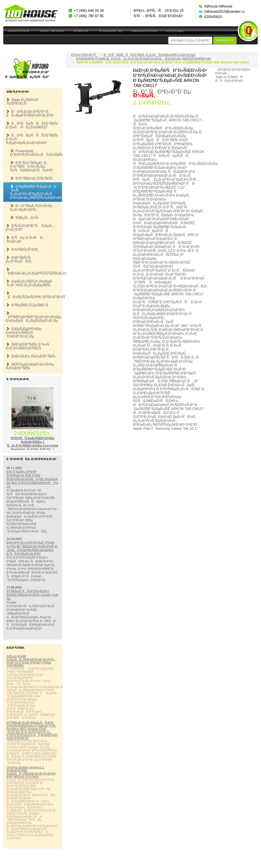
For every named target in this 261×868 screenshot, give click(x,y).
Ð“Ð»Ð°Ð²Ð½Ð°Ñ (19, 31)
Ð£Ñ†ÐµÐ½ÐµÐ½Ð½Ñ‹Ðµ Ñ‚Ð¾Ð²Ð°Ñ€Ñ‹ (30, 366)
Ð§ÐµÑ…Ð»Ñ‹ (25, 218)
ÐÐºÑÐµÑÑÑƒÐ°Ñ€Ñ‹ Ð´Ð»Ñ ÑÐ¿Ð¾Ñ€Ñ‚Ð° (32, 125)
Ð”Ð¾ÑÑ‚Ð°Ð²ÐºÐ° (52, 31)
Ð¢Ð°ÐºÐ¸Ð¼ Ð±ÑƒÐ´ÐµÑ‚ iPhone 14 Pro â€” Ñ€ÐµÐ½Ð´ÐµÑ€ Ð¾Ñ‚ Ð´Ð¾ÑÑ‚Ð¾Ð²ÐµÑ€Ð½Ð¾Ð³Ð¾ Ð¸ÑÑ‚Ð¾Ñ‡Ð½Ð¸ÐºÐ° (32, 548)
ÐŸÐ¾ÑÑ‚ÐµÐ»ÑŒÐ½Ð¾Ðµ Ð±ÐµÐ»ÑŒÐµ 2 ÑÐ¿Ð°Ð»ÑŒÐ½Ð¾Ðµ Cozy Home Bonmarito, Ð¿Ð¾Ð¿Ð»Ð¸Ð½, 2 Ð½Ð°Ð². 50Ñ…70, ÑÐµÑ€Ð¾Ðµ (33, 445)
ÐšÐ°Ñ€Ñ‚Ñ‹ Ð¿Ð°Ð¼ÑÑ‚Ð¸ (19, 260)
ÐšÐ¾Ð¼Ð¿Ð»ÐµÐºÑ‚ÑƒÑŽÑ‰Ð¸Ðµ (34, 271)
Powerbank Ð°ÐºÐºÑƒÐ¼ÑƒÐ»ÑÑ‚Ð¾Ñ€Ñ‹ (36, 153)
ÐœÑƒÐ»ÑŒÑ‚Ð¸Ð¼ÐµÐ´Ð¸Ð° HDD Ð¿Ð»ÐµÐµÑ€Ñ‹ (29, 283)
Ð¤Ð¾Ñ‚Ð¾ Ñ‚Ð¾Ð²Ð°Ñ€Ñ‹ (31, 356)
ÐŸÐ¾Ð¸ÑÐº (225, 40)
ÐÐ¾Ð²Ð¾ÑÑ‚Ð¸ (111, 31)
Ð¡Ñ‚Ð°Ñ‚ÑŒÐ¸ (175, 31)
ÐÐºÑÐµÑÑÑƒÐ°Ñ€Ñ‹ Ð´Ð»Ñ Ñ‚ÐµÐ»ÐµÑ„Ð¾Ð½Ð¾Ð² (32, 139)
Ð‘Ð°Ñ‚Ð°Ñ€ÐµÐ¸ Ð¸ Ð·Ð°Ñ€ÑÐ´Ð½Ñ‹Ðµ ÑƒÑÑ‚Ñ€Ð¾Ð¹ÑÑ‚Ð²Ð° (32, 167)
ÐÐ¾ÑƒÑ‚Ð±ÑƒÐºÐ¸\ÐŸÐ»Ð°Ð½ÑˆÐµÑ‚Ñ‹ (34, 295)
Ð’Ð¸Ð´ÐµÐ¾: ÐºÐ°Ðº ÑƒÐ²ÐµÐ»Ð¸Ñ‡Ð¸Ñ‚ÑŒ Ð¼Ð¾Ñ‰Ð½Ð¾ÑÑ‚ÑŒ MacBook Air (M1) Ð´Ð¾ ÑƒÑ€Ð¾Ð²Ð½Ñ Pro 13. (32, 479)
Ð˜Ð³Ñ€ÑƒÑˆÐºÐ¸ (23, 250)
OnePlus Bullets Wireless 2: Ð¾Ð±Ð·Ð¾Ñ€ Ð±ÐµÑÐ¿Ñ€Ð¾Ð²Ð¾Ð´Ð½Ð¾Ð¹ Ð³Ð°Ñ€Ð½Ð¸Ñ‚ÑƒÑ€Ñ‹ (31, 772)
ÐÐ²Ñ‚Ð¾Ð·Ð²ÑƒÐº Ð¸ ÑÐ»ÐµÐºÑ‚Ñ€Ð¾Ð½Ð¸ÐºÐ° (30, 114)
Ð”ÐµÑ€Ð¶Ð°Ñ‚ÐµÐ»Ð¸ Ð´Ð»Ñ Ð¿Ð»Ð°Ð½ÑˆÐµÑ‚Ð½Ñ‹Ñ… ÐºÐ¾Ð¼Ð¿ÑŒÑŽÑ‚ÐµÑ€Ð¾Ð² (36, 192)
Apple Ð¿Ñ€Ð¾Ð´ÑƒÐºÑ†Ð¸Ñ (22, 102)
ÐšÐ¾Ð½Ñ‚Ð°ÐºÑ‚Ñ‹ (145, 31)
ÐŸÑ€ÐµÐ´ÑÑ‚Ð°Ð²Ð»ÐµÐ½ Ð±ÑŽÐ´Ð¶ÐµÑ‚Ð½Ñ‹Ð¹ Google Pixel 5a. (32, 595)
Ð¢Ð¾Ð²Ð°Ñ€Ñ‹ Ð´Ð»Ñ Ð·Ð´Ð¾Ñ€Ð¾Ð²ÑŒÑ (29, 346)
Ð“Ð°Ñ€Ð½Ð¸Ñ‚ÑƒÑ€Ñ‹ (32, 178)
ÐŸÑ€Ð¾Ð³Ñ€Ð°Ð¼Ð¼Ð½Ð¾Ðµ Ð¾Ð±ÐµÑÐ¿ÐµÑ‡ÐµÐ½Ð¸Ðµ (34, 317)
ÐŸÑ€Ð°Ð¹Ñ (82, 31)
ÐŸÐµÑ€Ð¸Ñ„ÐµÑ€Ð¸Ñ (28, 305)
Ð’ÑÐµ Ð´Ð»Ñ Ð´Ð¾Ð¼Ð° (24, 240)
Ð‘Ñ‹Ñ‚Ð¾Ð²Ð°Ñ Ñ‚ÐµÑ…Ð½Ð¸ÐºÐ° (31, 228)
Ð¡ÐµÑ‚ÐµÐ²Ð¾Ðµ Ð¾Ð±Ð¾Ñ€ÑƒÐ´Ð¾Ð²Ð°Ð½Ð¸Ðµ (24, 333)
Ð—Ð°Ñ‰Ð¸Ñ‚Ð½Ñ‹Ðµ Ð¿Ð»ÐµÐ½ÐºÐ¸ (31, 208)
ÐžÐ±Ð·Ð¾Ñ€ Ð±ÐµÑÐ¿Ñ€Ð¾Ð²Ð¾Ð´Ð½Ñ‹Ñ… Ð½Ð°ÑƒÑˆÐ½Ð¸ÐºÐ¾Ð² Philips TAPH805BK (32, 661)
